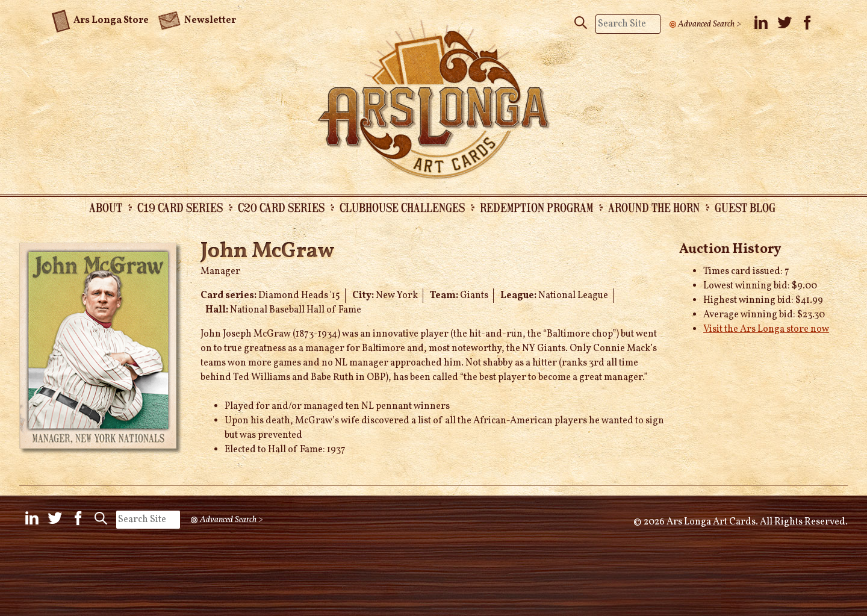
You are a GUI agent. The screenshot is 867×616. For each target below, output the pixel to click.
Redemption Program (536, 207)
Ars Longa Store (100, 19)
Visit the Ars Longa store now (766, 329)
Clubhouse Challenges (402, 207)
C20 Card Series (281, 207)
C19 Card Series (180, 207)
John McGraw (268, 252)
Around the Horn (654, 207)
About (106, 207)
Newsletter (197, 19)
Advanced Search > (710, 24)
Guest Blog (745, 207)
